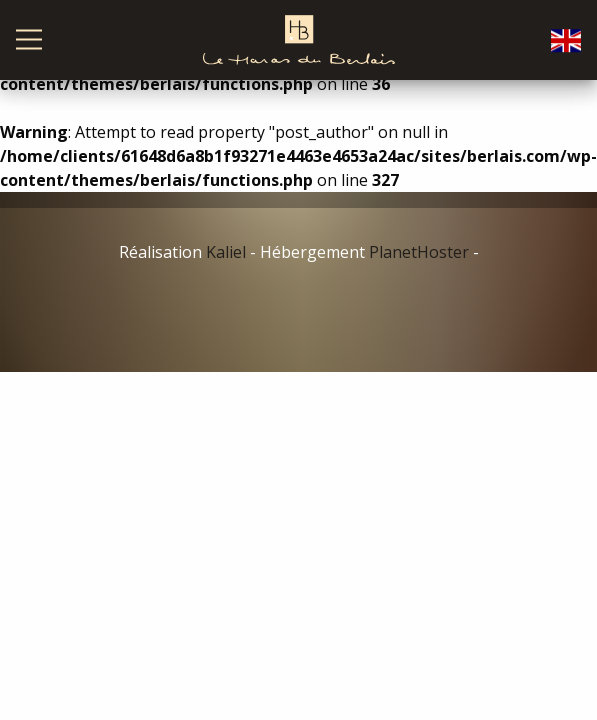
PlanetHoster (419, 252)
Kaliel (226, 252)
